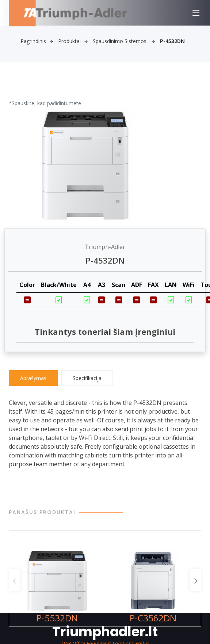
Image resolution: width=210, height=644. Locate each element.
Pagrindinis (37, 41)
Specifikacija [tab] (87, 378)
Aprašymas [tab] (33, 378)
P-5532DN (57, 618)
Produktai (73, 41)
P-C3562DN (153, 618)
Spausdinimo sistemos (124, 41)
